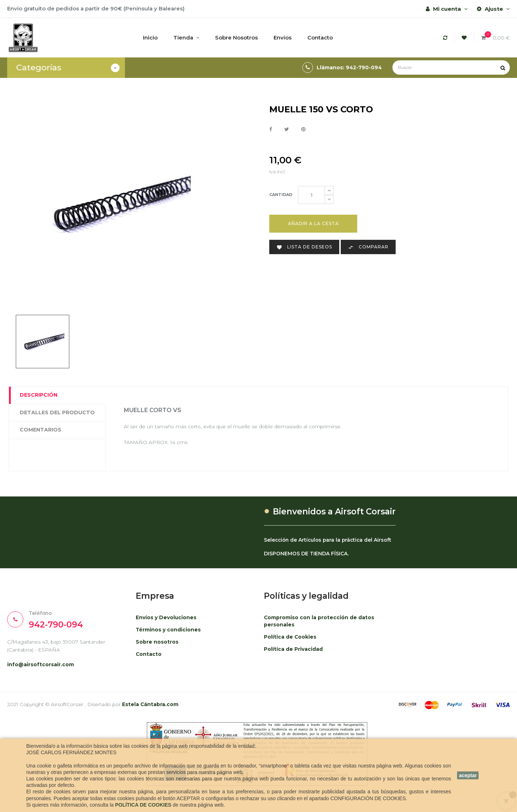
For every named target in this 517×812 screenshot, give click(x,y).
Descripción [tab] (39, 395)
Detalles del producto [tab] (57, 412)
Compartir (271, 129)
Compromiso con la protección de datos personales (314, 624)
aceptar (468, 775)
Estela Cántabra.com (160, 710)
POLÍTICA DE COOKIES (143, 805)
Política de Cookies (292, 640)
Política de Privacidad (295, 652)
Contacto (149, 657)
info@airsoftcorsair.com (43, 670)
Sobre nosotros (159, 645)
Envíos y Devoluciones (168, 620)
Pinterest (303, 129)
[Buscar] (451, 67)
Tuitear (287, 129)
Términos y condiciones (170, 633)
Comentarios (41, 430)
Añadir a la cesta (313, 223)
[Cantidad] (311, 195)
